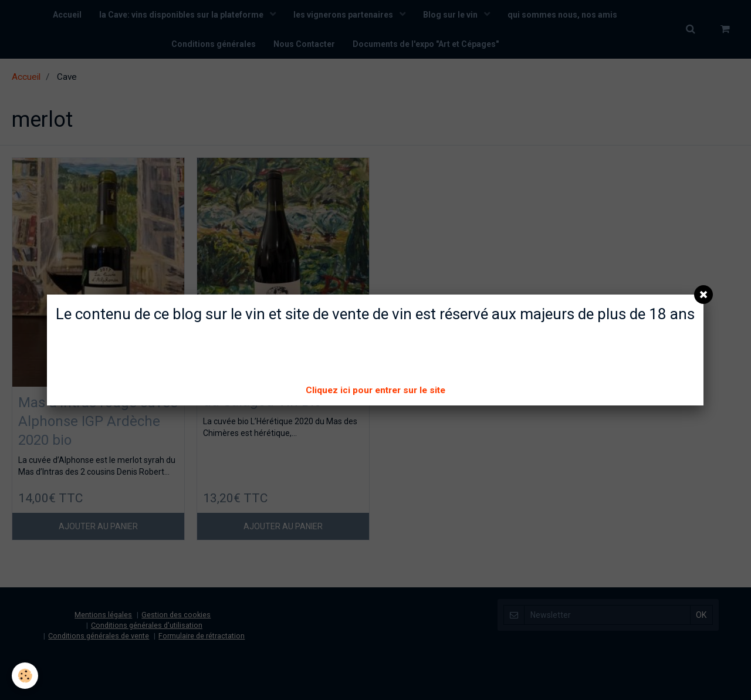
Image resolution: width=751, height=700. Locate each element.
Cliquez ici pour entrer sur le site (375, 390)
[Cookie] (25, 676)
